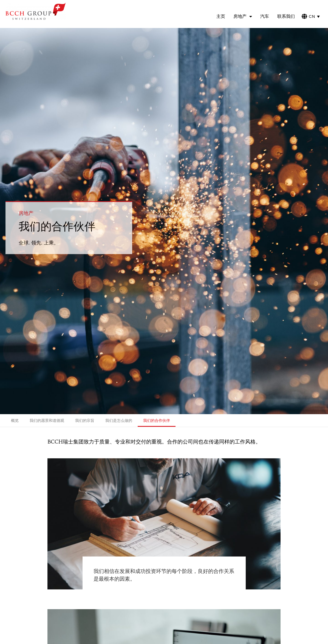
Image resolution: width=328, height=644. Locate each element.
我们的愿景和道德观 (47, 420)
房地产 (243, 16)
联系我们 (286, 16)
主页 (221, 16)
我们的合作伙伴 (157, 420)
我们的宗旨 (85, 420)
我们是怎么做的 (119, 420)
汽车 (265, 16)
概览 (15, 420)
